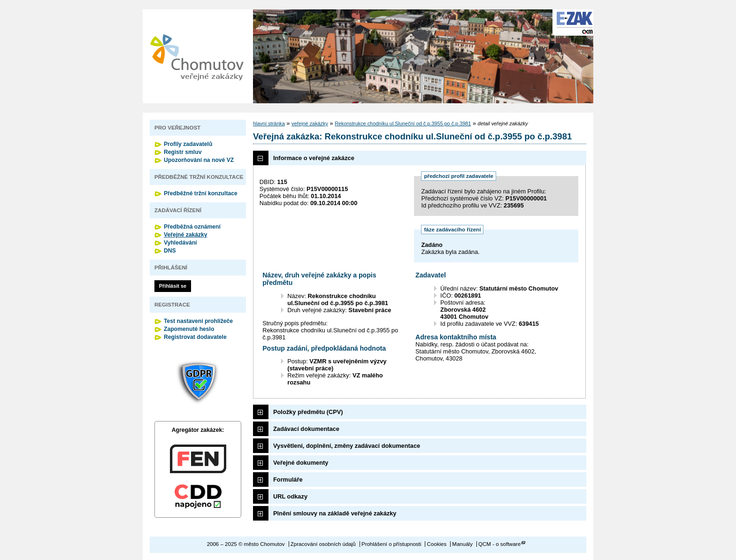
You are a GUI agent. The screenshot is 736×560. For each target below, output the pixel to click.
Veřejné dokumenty (301, 463)
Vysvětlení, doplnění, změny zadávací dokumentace (347, 446)
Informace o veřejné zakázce (314, 158)
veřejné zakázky (310, 123)
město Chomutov (197, 56)
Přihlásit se (173, 286)
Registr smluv (183, 152)
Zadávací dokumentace (306, 429)
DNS (170, 251)
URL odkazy (290, 496)
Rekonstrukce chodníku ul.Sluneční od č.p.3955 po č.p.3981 (403, 123)
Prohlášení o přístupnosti (391, 544)
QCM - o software (499, 544)
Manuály (462, 544)
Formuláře (288, 479)
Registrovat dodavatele (195, 337)
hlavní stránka (269, 123)
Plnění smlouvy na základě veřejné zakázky (335, 513)
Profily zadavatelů (188, 144)
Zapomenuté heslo (189, 329)
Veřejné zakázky (186, 235)
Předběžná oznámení (192, 227)
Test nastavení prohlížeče (198, 321)
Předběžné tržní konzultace (201, 193)
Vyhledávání (180, 243)
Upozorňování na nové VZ (199, 160)
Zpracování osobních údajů (323, 544)
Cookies (437, 544)
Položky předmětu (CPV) (308, 412)
